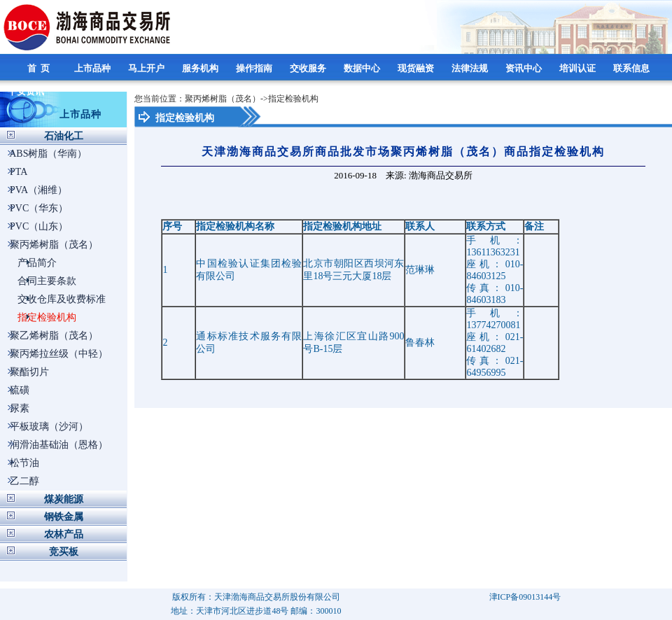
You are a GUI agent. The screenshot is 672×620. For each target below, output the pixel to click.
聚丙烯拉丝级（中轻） (59, 354)
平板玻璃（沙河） (49, 427)
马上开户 (147, 68)
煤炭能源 (64, 499)
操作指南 (255, 68)
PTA (19, 172)
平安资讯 (27, 91)
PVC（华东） (39, 208)
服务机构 (201, 68)
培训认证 (579, 68)
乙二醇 (24, 481)
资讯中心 (525, 68)
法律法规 (471, 68)
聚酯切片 (29, 372)
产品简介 (37, 263)
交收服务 (309, 68)
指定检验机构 (47, 317)
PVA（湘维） (38, 190)
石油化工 (64, 136)
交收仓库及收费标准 (62, 299)
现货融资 (417, 68)
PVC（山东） (39, 226)
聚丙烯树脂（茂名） (54, 245)
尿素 (20, 408)
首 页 (40, 68)
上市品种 (93, 68)
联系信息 (632, 68)
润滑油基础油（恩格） (59, 445)
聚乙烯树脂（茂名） (54, 336)
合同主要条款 (47, 281)
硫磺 (20, 390)
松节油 (24, 463)
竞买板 (64, 552)
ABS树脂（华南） (48, 154)
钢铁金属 (64, 517)
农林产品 (64, 534)
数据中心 (363, 68)
